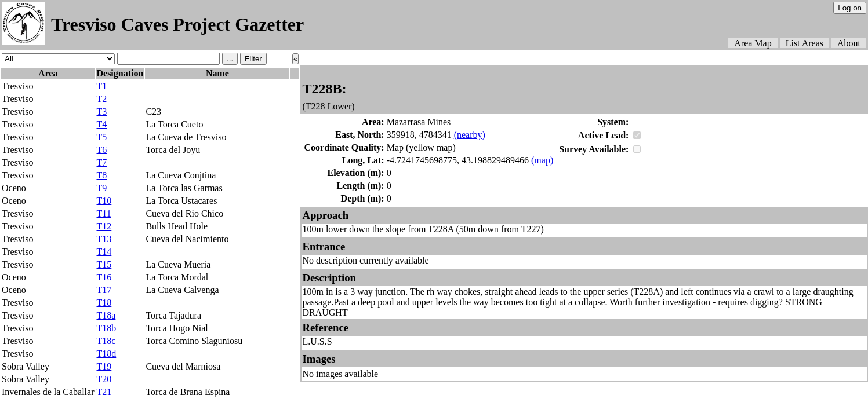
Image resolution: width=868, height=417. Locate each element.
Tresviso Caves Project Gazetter (177, 24)
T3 (101, 111)
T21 (104, 392)
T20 (104, 379)
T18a (106, 315)
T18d (106, 354)
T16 (104, 277)
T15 (104, 264)
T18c (106, 341)
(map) (542, 160)
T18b (106, 328)
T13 (104, 239)
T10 (104, 201)
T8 (101, 175)
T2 (101, 99)
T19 (104, 366)
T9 (101, 188)
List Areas (805, 43)
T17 (104, 290)
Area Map (753, 43)
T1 (101, 86)
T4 (101, 124)
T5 (101, 137)
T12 (104, 226)
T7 (101, 162)
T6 (101, 150)
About (849, 43)
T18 (104, 303)
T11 (103, 213)
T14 (104, 252)
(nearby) (470, 135)
